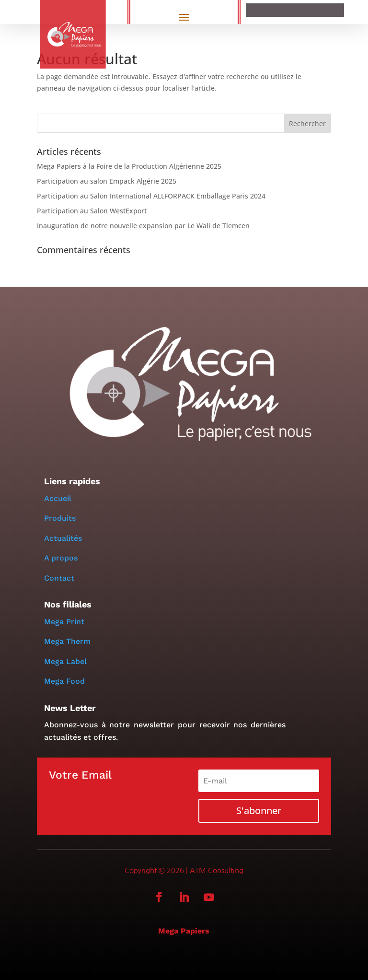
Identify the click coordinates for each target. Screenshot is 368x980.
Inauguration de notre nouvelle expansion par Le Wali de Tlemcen (143, 226)
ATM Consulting (217, 870)
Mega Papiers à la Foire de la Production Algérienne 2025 (129, 166)
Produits (60, 518)
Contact (59, 578)
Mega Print (64, 622)
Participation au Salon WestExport (92, 211)
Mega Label (65, 661)
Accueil (58, 498)
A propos (62, 558)
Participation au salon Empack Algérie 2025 (107, 181)
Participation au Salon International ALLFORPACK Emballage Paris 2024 (151, 196)
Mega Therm (67, 641)
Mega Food (64, 681)
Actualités (63, 538)
